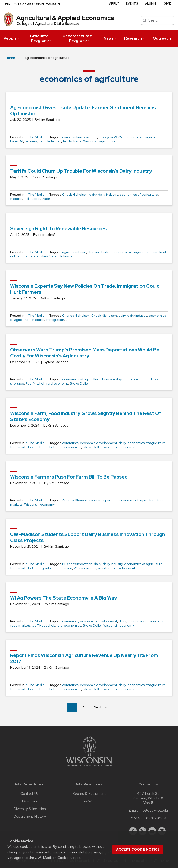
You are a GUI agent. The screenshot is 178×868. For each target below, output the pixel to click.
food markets (20, 447)
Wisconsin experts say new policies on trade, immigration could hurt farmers (85, 289)
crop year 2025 (110, 137)
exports (16, 199)
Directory (30, 801)
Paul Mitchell (35, 383)
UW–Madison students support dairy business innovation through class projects (88, 537)
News (110, 38)
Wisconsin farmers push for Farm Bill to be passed (69, 477)
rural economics (69, 447)
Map (148, 803)
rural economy (57, 383)
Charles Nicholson (76, 316)
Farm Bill (17, 141)
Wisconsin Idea (85, 568)
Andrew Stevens (75, 500)
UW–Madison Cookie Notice (58, 858)
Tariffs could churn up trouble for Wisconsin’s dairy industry (81, 171)
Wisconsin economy (119, 447)
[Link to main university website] (89, 767)
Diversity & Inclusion (30, 809)
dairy (93, 195)
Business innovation (77, 564)
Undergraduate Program (77, 38)
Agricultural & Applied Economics (65, 18)
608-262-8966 (154, 818)
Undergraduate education (52, 568)
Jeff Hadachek (50, 141)
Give (167, 4)
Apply (114, 4)
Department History (30, 817)
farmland (159, 252)
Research (135, 38)
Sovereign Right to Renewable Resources (58, 228)
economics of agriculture (143, 137)
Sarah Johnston (62, 256)
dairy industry (108, 195)
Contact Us (30, 794)
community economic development (90, 443)
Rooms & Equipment (89, 794)
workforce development (117, 568)
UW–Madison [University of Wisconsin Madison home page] (32, 4)
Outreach (162, 38)
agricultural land (74, 252)
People (12, 38)
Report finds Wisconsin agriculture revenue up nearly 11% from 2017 (84, 658)
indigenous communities (29, 256)
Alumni (151, 4)
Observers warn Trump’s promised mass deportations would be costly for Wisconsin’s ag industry (85, 353)
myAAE (89, 801)
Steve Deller (79, 383)
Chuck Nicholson (75, 195)
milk (27, 199)
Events (132, 4)
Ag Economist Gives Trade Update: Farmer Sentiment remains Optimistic (83, 110)
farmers (31, 141)
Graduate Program (41, 38)
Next (102, 707)
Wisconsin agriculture (99, 141)
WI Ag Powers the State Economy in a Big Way (64, 598)
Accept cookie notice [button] (138, 849)
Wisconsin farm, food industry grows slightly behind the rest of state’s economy (86, 416)
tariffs (67, 141)
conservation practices (80, 137)
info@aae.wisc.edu (153, 811)
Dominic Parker (99, 252)
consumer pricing (102, 500)
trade (77, 141)
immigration (55, 320)
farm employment (116, 379)
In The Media (35, 137)
